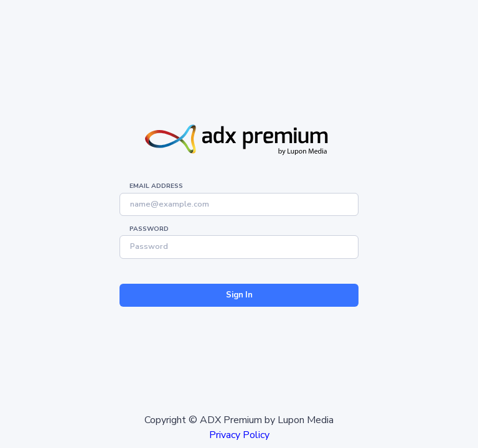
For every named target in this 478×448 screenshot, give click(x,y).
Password (149, 229)
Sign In (239, 295)
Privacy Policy (239, 435)
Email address (156, 186)
